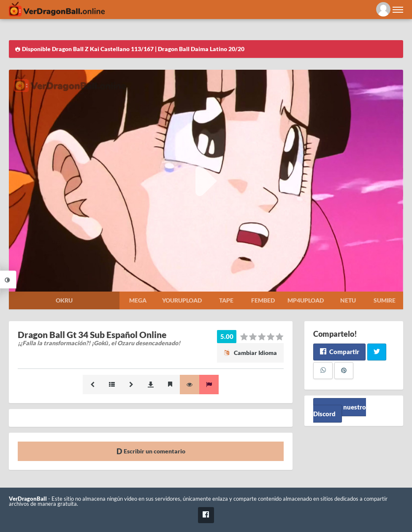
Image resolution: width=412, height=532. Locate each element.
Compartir (339, 352)
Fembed (263, 300)
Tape (226, 300)
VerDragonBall (28, 499)
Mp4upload (306, 300)
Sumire (385, 300)
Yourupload (182, 300)
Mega (138, 300)
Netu (348, 300)
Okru (64, 300)
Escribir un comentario (151, 451)
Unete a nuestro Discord (340, 411)
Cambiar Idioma (250, 353)
